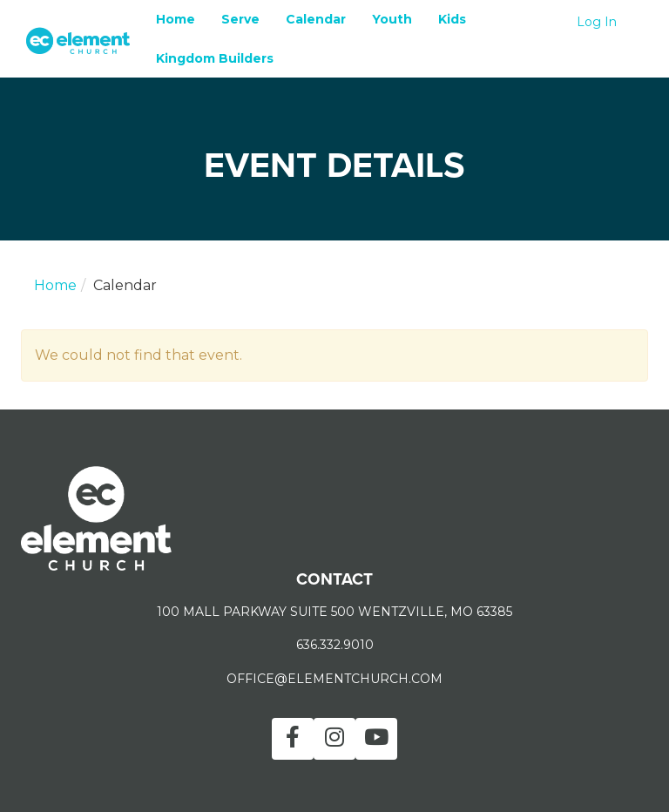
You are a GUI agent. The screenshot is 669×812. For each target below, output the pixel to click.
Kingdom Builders (215, 58)
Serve (240, 19)
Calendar (316, 19)
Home (176, 19)
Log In (597, 22)
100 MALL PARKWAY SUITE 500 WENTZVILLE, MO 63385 (334, 612)
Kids (452, 19)
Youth (392, 19)
